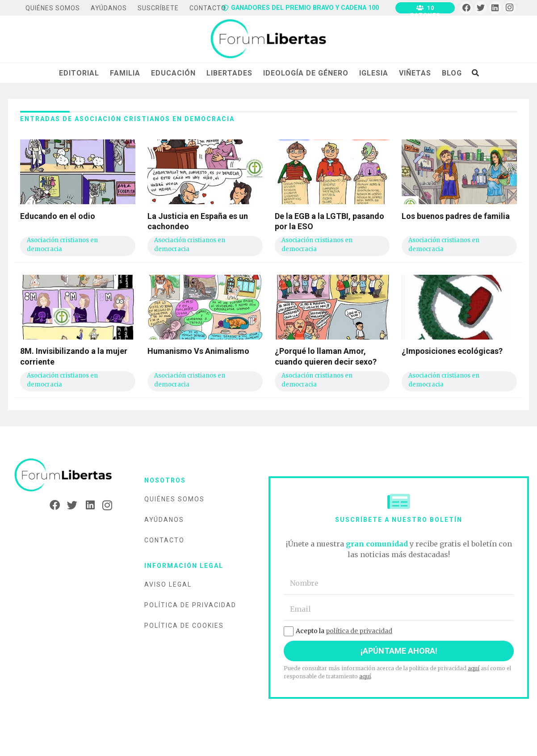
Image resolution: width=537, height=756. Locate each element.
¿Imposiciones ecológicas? (452, 351)
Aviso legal (168, 584)
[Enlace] (268, 39)
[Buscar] (475, 73)
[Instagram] (510, 8)
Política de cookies (184, 626)
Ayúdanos (164, 520)
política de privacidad (359, 631)
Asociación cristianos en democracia (62, 245)
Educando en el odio (58, 216)
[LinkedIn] (495, 8)
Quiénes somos (174, 499)
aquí (474, 668)
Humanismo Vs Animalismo (198, 351)
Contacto (164, 540)
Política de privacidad (190, 605)
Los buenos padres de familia (456, 216)
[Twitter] (481, 8)
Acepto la (338, 631)
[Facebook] (466, 8)
